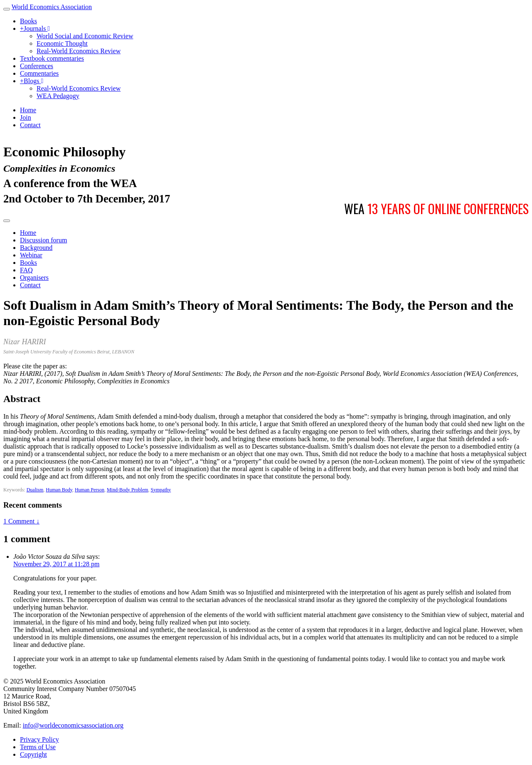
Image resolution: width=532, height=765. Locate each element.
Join (26, 117)
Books (28, 21)
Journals (35, 28)
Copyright (33, 754)
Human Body (59, 490)
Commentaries (39, 73)
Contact (30, 125)
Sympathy (161, 490)
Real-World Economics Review (79, 51)
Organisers (34, 278)
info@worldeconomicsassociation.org (73, 725)
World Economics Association (52, 7)
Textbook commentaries (52, 58)
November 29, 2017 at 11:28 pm (56, 564)
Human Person (90, 490)
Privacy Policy (39, 739)
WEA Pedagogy (58, 96)
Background (36, 248)
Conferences (37, 66)
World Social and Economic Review (85, 36)
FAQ (26, 270)
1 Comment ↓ (21, 521)
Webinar (31, 255)
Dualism (35, 490)
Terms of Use (38, 747)
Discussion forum (43, 240)
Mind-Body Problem (128, 490)
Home (28, 110)
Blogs (32, 81)
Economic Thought (62, 43)
